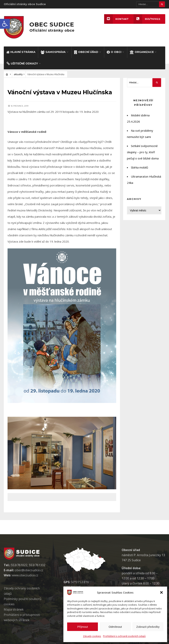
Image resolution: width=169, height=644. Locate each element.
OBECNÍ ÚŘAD (86, 52)
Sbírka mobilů (139, 167)
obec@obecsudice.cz (29, 570)
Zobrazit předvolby (148, 627)
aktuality (18, 74)
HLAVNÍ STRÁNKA (21, 52)
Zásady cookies (92, 636)
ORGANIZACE (142, 52)
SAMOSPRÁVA (53, 52)
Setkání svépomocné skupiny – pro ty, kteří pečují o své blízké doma (143, 152)
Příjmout (83, 627)
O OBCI (114, 52)
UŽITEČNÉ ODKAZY (22, 63)
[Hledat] (151, 4)
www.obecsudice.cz (25, 575)
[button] (5, 24)
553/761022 (147, 19)
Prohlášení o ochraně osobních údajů (124, 636)
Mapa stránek (14, 609)
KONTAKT (116, 19)
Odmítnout (115, 627)
